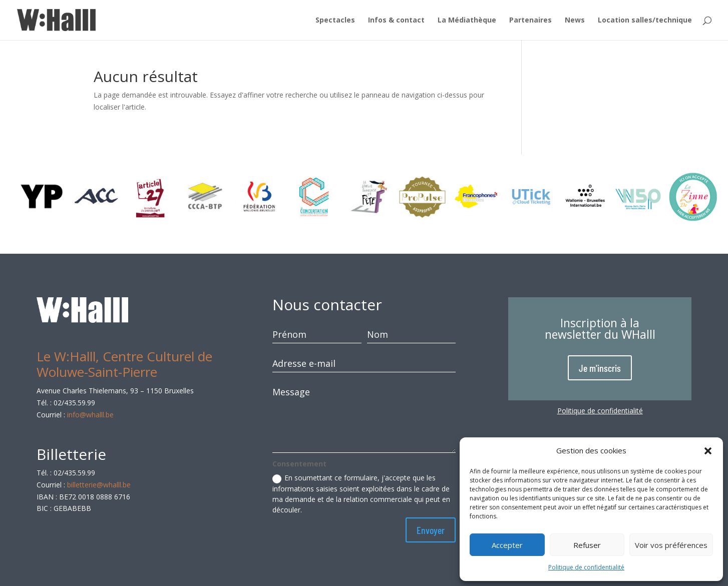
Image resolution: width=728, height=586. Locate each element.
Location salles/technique (645, 21)
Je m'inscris (600, 368)
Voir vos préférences (671, 545)
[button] (708, 451)
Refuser (587, 545)
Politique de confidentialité (586, 567)
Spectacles (335, 21)
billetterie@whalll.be (99, 485)
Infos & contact (396, 21)
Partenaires (530, 21)
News (575, 21)
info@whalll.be (90, 415)
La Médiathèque (467, 21)
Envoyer (431, 530)
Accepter (507, 545)
